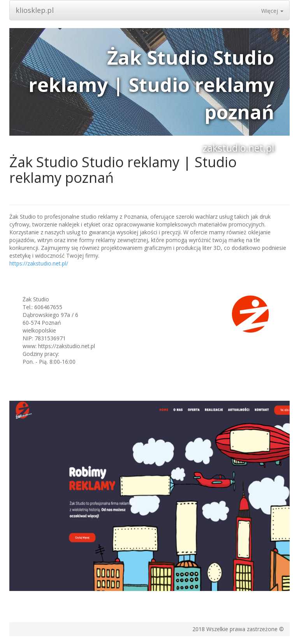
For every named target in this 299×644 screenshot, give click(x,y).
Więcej (272, 11)
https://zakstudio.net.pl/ (39, 263)
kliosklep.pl (35, 10)
